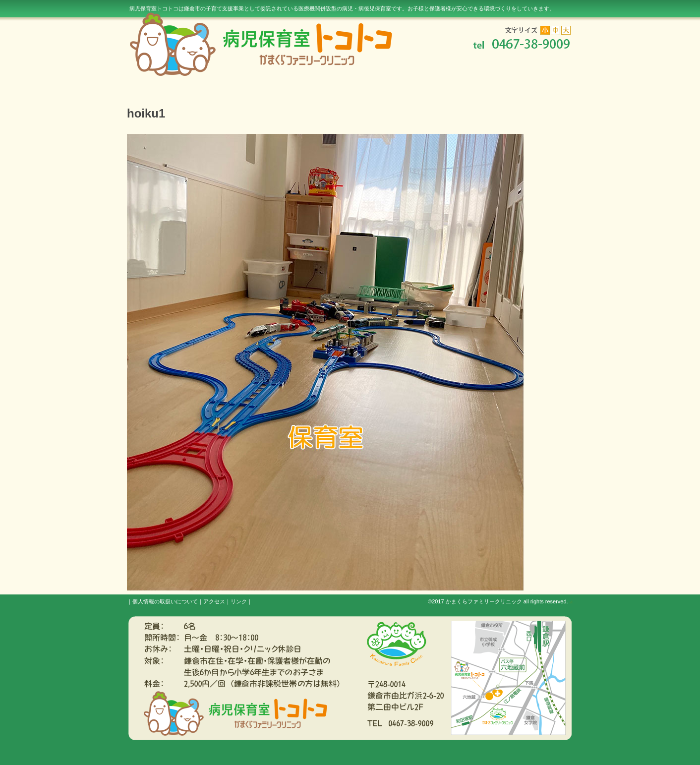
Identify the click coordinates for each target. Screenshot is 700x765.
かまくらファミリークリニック (484, 601)
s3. (571, 602)
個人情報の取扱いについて (165, 601)
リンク (239, 601)
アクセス (214, 601)
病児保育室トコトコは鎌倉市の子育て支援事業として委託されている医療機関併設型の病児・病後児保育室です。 (342, 8)
